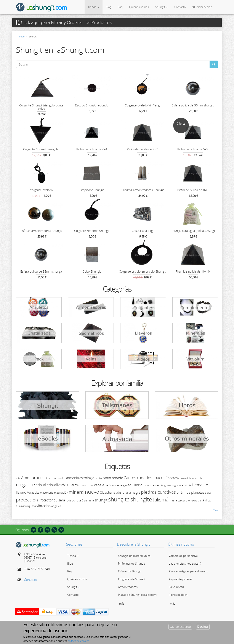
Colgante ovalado (41, 190)
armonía (72, 478)
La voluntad (176, 587)
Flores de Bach (178, 595)
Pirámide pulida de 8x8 (193, 190)
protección (27, 500)
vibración (44, 506)
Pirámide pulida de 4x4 (92, 149)
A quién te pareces (181, 579)
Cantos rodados (138, 478)
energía (122, 485)
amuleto (40, 477)
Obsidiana (107, 492)
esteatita (158, 485)
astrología (87, 478)
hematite (200, 485)
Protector (46, 500)
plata (208, 493)
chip (201, 478)
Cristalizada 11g (142, 231)
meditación (61, 493)
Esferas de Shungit (130, 571)
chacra (159, 478)
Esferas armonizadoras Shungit (41, 231)
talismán (162, 499)
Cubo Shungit (92, 271)
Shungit (162, 7)
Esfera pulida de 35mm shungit (41, 271)
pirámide (184, 492)
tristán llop (204, 500)
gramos (169, 485)
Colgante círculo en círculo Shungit (142, 271)
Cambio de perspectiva (183, 556)
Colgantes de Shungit (131, 579)
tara (175, 500)
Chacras (171, 478)
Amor (26, 478)
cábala (99, 485)
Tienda (94, 7)
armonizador (57, 478)
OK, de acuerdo (180, 628)
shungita (119, 499)
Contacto (180, 7)
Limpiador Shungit (92, 190)
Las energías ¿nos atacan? (185, 564)
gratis (178, 485)
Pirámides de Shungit (131, 564)
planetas (198, 492)
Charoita (193, 478)
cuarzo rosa (86, 485)
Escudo (148, 485)
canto (98, 478)
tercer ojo (184, 500)
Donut (113, 485)
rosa (79, 500)
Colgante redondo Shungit (92, 231)
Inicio (22, 36)
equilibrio (135, 485)
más (122, 604)
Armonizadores (128, 587)
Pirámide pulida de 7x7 (142, 149)
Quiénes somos (139, 7)
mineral (77, 492)
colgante (26, 484)
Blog (109, 7)
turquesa (30, 506)
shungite (141, 499)
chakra (182, 478)
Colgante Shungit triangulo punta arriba (41, 107)
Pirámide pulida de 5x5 (193, 149)
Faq (120, 7)
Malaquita (33, 493)
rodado (70, 500)
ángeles (56, 506)
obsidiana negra (128, 492)
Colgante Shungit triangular (41, 149)
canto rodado (113, 478)
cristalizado (57, 485)
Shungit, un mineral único (134, 556)
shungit (101, 500)
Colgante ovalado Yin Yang (142, 105)
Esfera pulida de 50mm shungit (193, 105)
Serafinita (88, 500)
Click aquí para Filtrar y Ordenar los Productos (64, 22)
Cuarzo (73, 485)
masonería (47, 493)
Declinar (203, 628)
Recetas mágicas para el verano (189, 571)
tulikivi (20, 506)
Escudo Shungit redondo (92, 105)
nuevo (92, 492)
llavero (21, 492)
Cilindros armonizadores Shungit (142, 190)
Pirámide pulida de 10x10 (193, 271)
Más (215, 510)
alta (18, 478)
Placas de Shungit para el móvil (138, 595)
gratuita (187, 485)
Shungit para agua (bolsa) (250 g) (193, 231)
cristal (41, 485)
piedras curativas (158, 492)
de (106, 485)
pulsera (59, 500)
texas (194, 500)
